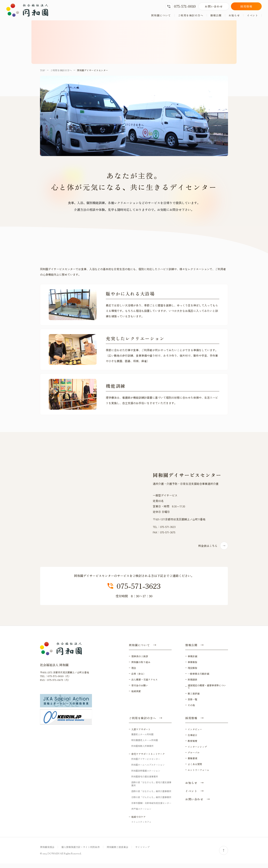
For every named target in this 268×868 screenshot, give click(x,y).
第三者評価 (194, 698)
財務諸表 (192, 684)
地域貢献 (136, 695)
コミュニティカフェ (141, 826)
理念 (134, 672)
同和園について (161, 15)
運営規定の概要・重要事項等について (207, 691)
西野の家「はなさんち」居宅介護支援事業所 (151, 788)
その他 (191, 709)
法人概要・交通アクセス (144, 684)
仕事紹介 (192, 739)
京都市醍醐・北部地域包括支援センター (151, 807)
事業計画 (192, 661)
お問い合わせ (214, 6)
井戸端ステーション (141, 813)
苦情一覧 (192, 704)
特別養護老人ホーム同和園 (145, 744)
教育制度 (192, 745)
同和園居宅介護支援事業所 (145, 781)
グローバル (194, 757)
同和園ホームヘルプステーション (148, 769)
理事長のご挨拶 (140, 661)
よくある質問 (195, 768)
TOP (43, 75)
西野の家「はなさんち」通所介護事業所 (151, 796)
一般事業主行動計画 (198, 678)
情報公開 (216, 15)
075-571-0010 (181, 6)
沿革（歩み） (138, 678)
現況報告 (192, 672)
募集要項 (192, 763)
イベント (252, 15)
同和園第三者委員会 (117, 851)
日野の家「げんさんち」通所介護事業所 (151, 801)
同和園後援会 (47, 851)
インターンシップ (197, 751)
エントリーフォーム (198, 774)
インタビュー (195, 734)
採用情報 (246, 6)
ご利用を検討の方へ (191, 15)
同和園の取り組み (141, 666)
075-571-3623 (134, 590)
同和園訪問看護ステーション (146, 775)
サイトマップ (142, 851)
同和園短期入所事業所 (142, 750)
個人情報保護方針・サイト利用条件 (81, 851)
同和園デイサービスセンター (146, 763)
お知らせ (234, 15)
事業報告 (192, 666)
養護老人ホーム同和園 (142, 739)
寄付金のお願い (140, 690)
